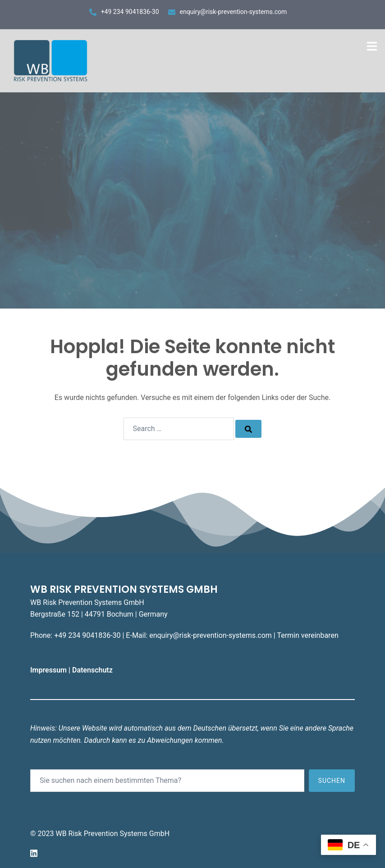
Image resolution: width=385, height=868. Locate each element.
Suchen (332, 781)
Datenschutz (93, 670)
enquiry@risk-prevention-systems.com (234, 12)
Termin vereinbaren (307, 635)
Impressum (49, 670)
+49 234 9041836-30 (130, 12)
